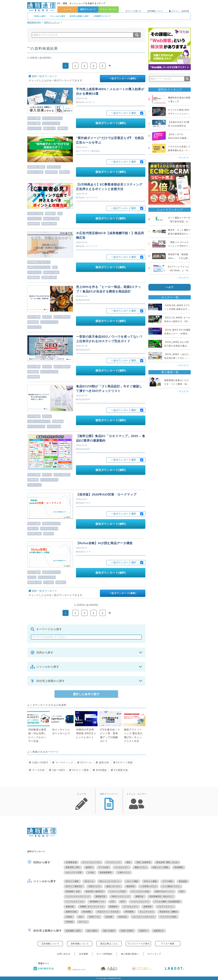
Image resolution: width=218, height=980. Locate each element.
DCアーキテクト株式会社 (88, 151)
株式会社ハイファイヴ (86, 198)
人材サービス (124, 872)
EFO (123, 902)
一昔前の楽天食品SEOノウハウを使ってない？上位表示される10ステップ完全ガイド (109, 339)
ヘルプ (170, 287)
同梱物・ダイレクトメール (39, 267)
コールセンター (122, 867)
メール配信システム (171, 886)
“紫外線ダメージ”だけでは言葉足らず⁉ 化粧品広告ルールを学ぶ (110, 140)
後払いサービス (113, 886)
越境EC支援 (71, 912)
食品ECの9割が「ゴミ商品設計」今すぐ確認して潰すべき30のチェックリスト (109, 389)
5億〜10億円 (109, 931)
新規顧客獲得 (51, 172)
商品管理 (130, 886)
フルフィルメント (165, 907)
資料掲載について (155, 11)
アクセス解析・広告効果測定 (167, 902)
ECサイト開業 (34, 118)
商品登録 (183, 881)
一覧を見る (183, 158)
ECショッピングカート (52, 118)
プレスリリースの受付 (138, 944)
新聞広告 (140, 896)
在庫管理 (148, 907)
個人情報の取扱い (130, 954)
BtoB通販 (101, 770)
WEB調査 (129, 912)
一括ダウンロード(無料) (123, 78)
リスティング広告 (35, 213)
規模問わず (63, 128)
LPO (112, 902)
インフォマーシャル (75, 902)
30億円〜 (143, 931)
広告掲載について (50, 944)
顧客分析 (104, 763)
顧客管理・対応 (34, 534)
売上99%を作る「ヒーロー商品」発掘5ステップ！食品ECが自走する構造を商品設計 (109, 289)
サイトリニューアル (51, 123)
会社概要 (83, 954)
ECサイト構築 (34, 123)
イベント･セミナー (109, 9)
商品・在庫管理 (144, 862)
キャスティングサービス (144, 917)
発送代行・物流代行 (95, 891)
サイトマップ (154, 954)
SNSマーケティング (120, 896)
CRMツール (33, 528)
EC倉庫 (109, 917)
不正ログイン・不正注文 (108, 912)
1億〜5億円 (59, 770)
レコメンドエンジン (140, 902)
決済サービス (95, 886)
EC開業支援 (33, 322)
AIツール (32, 577)
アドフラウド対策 (168, 917)
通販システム (49, 128)
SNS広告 (123, 917)
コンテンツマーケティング (39, 421)
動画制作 (113, 907)
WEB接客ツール (97, 902)
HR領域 (69, 922)
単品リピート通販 (35, 172)
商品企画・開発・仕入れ (167, 862)
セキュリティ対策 (74, 872)
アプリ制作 (168, 881)
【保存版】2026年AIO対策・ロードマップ (106, 494)
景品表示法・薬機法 (36, 167)
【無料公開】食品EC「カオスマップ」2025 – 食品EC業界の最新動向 (111, 438)
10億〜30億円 (40, 763)
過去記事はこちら (109, 944)
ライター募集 (168, 944)
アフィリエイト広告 (140, 891)
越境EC (89, 867)
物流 (129, 862)
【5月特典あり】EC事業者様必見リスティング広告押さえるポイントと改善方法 (109, 187)
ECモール (47, 317)
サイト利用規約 (104, 954)
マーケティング (34, 128)
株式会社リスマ (83, 503)
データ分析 (49, 582)
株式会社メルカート (85, 102)
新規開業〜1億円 (49, 224)
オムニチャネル (147, 912)
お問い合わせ (64, 954)
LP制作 (69, 917)
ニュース (68, 9)
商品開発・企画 (73, 891)
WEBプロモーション (51, 523)
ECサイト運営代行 (62, 317)
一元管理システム (148, 886)
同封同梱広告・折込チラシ (39, 262)
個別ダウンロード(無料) (111, 123)
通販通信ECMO (34, 22)
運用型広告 (50, 213)
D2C (60, 213)
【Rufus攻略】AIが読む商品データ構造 (104, 543)
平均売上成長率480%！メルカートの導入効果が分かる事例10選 (110, 91)
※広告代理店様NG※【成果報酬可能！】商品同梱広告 (110, 235)
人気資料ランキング (102, 16)
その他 (91, 872)
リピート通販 (132, 881)
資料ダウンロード (88, 9)
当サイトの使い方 (133, 11)
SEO (182, 891)
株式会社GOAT (83, 300)
